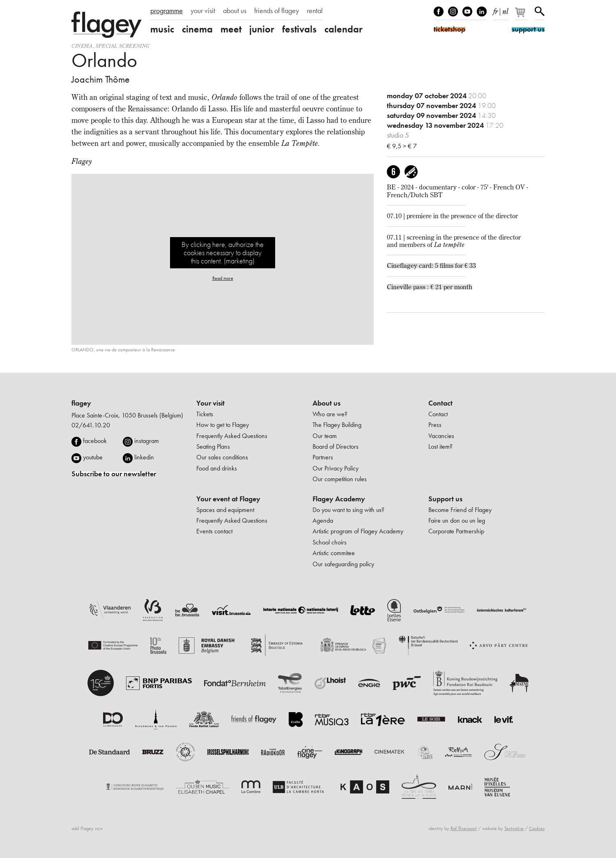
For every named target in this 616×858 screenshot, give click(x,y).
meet (231, 29)
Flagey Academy (339, 499)
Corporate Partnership (456, 531)
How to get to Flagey (223, 425)
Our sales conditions (222, 457)
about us (235, 11)
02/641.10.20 (91, 425)
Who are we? (330, 414)
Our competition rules (340, 479)
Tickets (205, 414)
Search (540, 12)
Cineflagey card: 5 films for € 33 (431, 265)
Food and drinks (217, 468)
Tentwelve (514, 828)
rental (315, 11)
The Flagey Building (337, 425)
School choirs (330, 542)
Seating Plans (213, 446)
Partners (323, 457)
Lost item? (440, 446)
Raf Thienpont (464, 828)
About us (326, 403)
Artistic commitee (334, 553)
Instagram (453, 12)
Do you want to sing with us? (348, 510)
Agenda (323, 520)
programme (167, 11)
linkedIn (482, 12)
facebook (95, 441)
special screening (123, 46)
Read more (223, 278)
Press (435, 425)
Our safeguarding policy (343, 564)
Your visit (210, 403)
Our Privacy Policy (336, 468)
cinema (197, 29)
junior (262, 29)
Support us (445, 499)
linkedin (144, 457)
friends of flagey (277, 11)
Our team (325, 436)
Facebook (439, 12)
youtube (93, 457)
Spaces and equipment (225, 510)
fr (495, 10)
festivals (299, 29)
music (162, 29)
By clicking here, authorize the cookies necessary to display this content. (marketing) (223, 253)
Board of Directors (336, 446)
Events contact (214, 531)
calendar (344, 29)
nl (505, 10)
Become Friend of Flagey (460, 510)
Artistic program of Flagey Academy (358, 531)
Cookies (537, 828)
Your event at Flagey (228, 499)
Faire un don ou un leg (457, 520)
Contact (440, 403)
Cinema (82, 46)
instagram (147, 441)
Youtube (467, 12)
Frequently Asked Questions (232, 436)
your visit (203, 11)
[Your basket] (522, 16)
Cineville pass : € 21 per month (430, 287)
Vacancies (441, 436)
